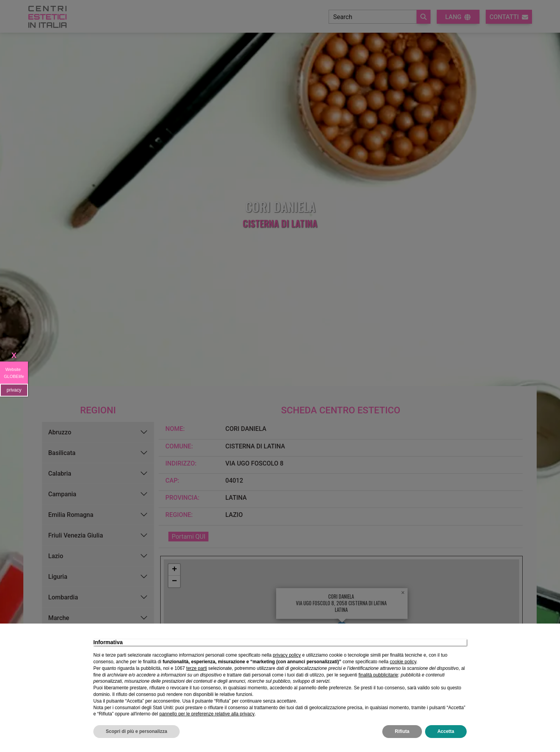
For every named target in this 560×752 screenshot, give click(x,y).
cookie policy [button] (403, 662)
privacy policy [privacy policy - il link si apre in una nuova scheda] (287, 655)
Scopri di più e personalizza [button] (136, 731)
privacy (14, 390)
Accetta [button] (446, 731)
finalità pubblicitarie (378, 675)
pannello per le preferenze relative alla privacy (207, 714)
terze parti (197, 668)
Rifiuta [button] (402, 731)
